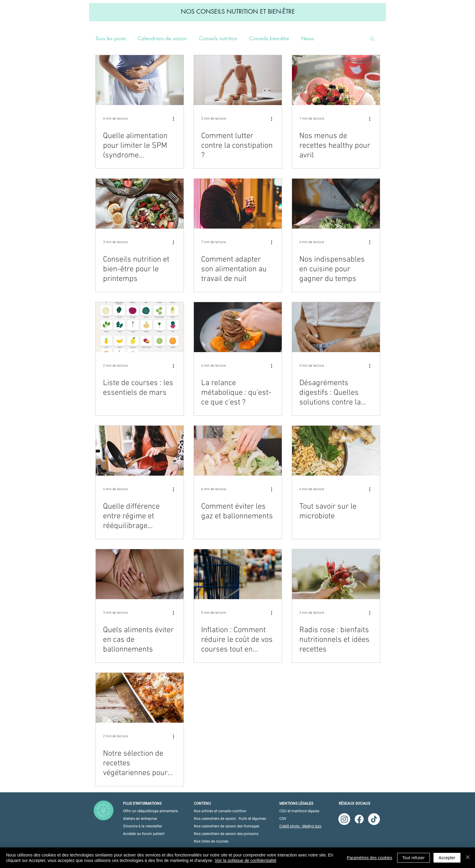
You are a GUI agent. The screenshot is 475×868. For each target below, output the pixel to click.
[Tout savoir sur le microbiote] (336, 451)
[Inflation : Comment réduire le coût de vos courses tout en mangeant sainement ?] (238, 574)
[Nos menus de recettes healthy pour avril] (336, 80)
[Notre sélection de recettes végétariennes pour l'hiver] (140, 698)
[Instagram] (344, 819)
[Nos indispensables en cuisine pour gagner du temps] (336, 204)
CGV (283, 819)
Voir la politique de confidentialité (245, 860)
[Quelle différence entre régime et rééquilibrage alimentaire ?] (140, 451)
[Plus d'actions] (175, 119)
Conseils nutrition (218, 39)
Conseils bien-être (269, 39)
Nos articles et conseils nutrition (220, 811)
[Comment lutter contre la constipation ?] (238, 80)
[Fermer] (468, 858)
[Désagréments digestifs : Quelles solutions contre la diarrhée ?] (336, 327)
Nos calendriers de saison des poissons (226, 834)
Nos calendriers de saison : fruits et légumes (230, 819)
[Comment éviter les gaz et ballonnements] (238, 451)
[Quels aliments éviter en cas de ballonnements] (140, 574)
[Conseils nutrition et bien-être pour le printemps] (140, 204)
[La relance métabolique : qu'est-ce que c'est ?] (238, 327)
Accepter (447, 858)
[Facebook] (359, 819)
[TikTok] (374, 819)
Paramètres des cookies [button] (370, 858)
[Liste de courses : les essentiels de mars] (140, 327)
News (308, 39)
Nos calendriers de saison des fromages (227, 826)
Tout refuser (414, 858)
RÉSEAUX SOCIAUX (355, 804)
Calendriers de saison (162, 39)
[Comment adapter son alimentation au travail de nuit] (238, 204)
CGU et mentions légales (299, 811)
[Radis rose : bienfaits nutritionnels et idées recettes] (336, 574)
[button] (372, 39)
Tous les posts (111, 39)
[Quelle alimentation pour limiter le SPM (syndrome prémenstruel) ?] (140, 80)
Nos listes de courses (211, 841)
